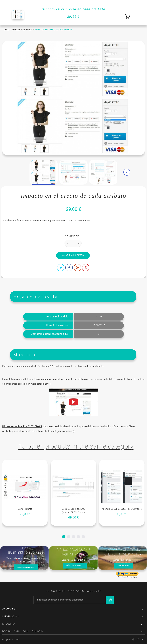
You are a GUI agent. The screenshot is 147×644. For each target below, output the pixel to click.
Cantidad (72, 236)
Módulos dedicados (26, 567)
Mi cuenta (9, 624)
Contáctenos (124, 565)
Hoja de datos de (36, 296)
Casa (6, 30)
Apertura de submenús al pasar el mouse (122, 509)
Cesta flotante (25, 509)
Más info (25, 355)
